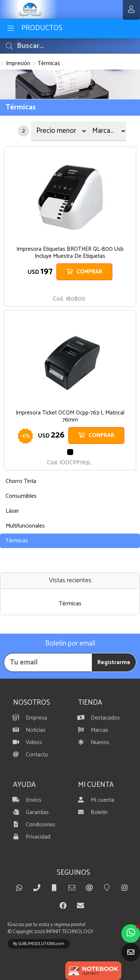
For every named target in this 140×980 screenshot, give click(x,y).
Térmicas (49, 63)
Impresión (18, 63)
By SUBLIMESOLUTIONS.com (39, 944)
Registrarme (114, 662)
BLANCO (70, 288)
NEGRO (70, 452)
